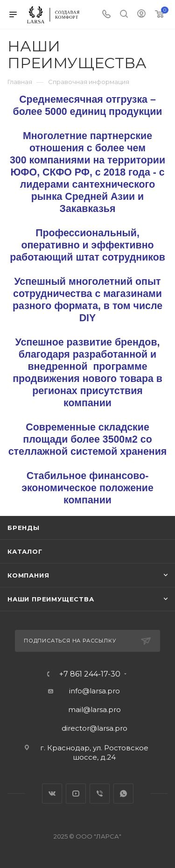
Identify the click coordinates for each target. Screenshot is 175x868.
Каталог (25, 551)
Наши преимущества (51, 599)
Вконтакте (52, 794)
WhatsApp (123, 794)
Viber (100, 794)
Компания (28, 575)
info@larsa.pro (94, 691)
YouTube (76, 794)
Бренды (24, 528)
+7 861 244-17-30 (90, 674)
